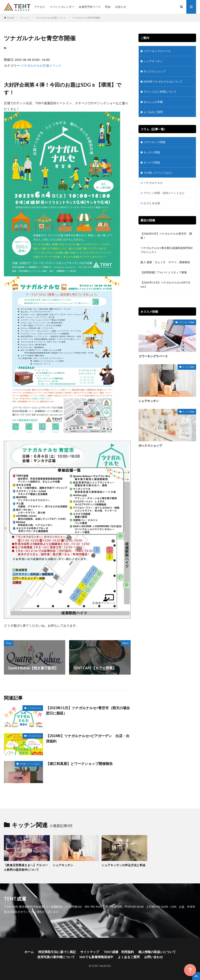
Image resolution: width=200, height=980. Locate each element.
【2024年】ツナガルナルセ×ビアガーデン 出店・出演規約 (88, 738)
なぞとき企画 (152, 203)
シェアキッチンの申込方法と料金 (124, 865)
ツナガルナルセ (34, 708)
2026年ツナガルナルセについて (163, 81)
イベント (25, 18)
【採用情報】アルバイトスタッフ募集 (164, 272)
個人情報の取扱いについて (157, 952)
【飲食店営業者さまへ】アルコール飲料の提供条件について (26, 867)
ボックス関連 (152, 162)
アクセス (40, 7)
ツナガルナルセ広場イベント (51, 18)
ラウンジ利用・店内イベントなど (164, 193)
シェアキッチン (153, 61)
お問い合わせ (154, 957)
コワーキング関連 (154, 142)
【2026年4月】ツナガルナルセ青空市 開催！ (166, 236)
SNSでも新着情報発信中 (96, 957)
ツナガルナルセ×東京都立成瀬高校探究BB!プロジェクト (167, 250)
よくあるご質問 (153, 112)
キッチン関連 (152, 152)
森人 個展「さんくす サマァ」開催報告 (165, 262)
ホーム (29, 952)
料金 (108, 7)
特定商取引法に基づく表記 (57, 952)
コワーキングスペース (157, 51)
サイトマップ (90, 952)
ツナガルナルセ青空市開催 (86, 18)
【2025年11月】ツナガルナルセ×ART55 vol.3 (165, 284)
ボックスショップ (154, 71)
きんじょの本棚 (153, 102)
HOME (11, 18)
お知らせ (121, 7)
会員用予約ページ (90, 7)
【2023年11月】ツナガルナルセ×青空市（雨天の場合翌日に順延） (88, 710)
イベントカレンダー (62, 7)
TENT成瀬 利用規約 (119, 952)
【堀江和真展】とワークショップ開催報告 (79, 764)
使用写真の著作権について (56, 957)
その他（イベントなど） (30, 764)
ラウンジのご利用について (160, 92)
